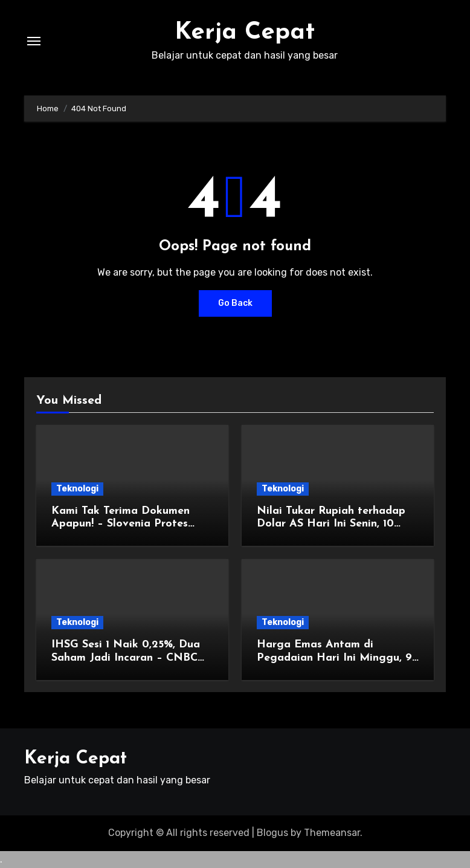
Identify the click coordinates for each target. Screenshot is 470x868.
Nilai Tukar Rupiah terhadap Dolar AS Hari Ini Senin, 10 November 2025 (331, 524)
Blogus (272, 833)
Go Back (235, 303)
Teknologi (77, 489)
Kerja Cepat (245, 33)
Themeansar (332, 833)
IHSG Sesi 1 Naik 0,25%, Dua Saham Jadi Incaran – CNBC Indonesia (126, 658)
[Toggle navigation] (34, 41)
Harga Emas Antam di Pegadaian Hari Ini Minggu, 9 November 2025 (334, 658)
